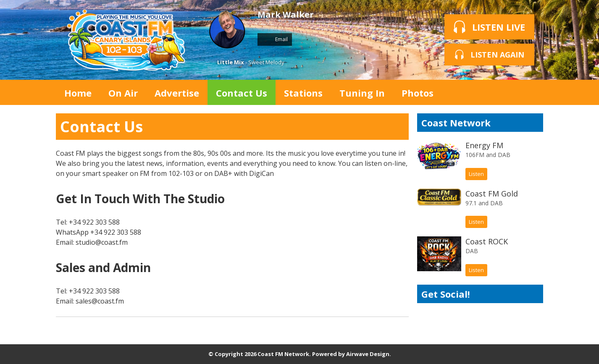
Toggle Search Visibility (531, 92)
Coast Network (456, 123)
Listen (476, 174)
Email (275, 39)
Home (78, 93)
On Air (123, 93)
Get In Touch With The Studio (140, 199)
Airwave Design (368, 354)
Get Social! (446, 294)
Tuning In (362, 93)
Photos (418, 93)
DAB (472, 251)
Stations (303, 93)
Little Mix (231, 62)
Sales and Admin (103, 267)
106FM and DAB (488, 155)
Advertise (177, 93)
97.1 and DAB (484, 203)
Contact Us (242, 93)
